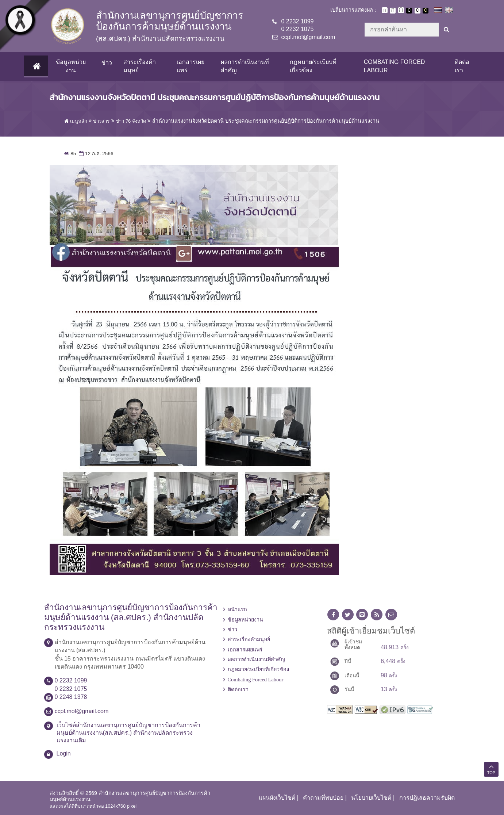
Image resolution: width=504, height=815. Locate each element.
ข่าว (107, 63)
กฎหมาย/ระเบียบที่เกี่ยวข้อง (313, 66)
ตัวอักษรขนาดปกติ (385, 10)
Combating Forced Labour (395, 66)
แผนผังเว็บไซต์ (277, 798)
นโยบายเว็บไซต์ (371, 798)
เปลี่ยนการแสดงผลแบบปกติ (418, 11)
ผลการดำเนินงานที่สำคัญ (245, 66)
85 (70, 154)
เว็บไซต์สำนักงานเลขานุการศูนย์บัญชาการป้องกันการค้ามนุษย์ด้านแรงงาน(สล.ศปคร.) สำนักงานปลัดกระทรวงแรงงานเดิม (128, 733)
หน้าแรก (237, 609)
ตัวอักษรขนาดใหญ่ (401, 10)
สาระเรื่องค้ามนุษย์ (140, 66)
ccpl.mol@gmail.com (308, 37)
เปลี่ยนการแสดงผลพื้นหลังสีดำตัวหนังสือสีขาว (409, 11)
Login (64, 753)
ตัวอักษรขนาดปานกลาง (393, 11)
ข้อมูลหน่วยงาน (71, 66)
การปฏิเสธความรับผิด (427, 798)
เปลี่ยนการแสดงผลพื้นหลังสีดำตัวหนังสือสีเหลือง (426, 11)
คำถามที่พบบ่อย (323, 798)
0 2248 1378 (71, 697)
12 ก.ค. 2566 (95, 154)
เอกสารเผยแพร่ (191, 66)
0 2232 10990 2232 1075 (298, 25)
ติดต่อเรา (462, 66)
